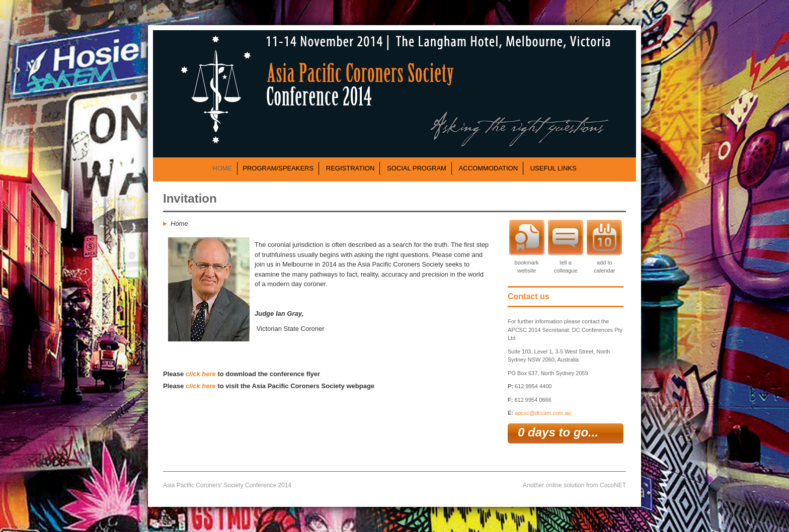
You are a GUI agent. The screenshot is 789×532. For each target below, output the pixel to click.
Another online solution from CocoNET (574, 485)
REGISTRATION (350, 168)
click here (201, 374)
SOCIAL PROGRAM (417, 168)
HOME (222, 168)
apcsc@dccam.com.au (543, 413)
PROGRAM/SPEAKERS (278, 168)
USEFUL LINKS (554, 168)
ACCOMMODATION (488, 168)
